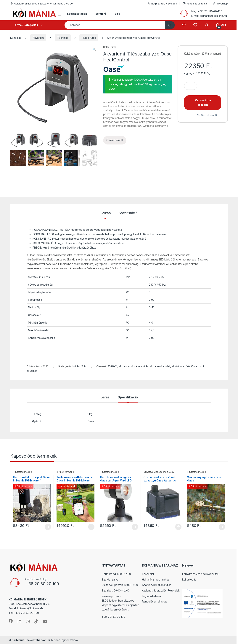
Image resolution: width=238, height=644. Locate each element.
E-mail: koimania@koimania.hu (209, 16)
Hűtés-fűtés (89, 38)
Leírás (105, 213)
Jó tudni (101, 14)
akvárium (124, 366)
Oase (194, 366)
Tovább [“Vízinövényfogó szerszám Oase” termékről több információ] (222, 527)
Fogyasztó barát (152, 596)
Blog (117, 14)
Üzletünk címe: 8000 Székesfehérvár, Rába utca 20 (41, 4)
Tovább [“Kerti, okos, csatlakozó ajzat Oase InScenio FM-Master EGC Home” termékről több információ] (91, 527)
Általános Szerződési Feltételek (161, 590)
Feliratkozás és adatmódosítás (200, 574)
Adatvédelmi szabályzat (156, 585)
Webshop (220, 4)
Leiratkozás (189, 579)
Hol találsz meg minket (155, 579)
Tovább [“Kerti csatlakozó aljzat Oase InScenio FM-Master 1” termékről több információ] (48, 527)
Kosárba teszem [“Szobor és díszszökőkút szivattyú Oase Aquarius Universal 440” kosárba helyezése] (178, 527)
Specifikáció (128, 213)
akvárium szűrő (181, 366)
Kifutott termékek (22, 472)
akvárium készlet (160, 366)
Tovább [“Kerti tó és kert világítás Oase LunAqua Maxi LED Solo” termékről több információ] (135, 527)
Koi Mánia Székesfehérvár (29, 640)
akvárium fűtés (140, 366)
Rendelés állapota (195, 4)
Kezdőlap (16, 38)
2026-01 (112, 366)
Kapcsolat (148, 574)
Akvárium (38, 38)
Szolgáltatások (77, 14)
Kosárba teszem (204, 102)
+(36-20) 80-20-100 (210, 11)
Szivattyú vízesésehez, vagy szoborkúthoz (159, 473)
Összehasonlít (115, 140)
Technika (63, 38)
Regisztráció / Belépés (162, 4)
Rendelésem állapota (155, 601)
